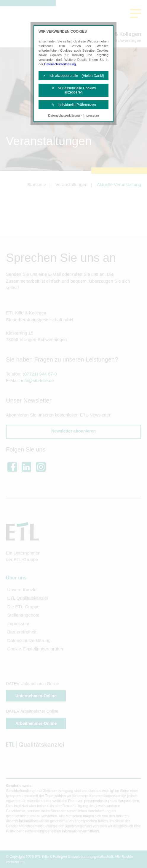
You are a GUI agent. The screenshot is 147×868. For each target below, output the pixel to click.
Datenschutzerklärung (60, 64)
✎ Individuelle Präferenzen (74, 105)
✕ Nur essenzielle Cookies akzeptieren (74, 90)
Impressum (91, 115)
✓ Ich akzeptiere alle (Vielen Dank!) (74, 76)
